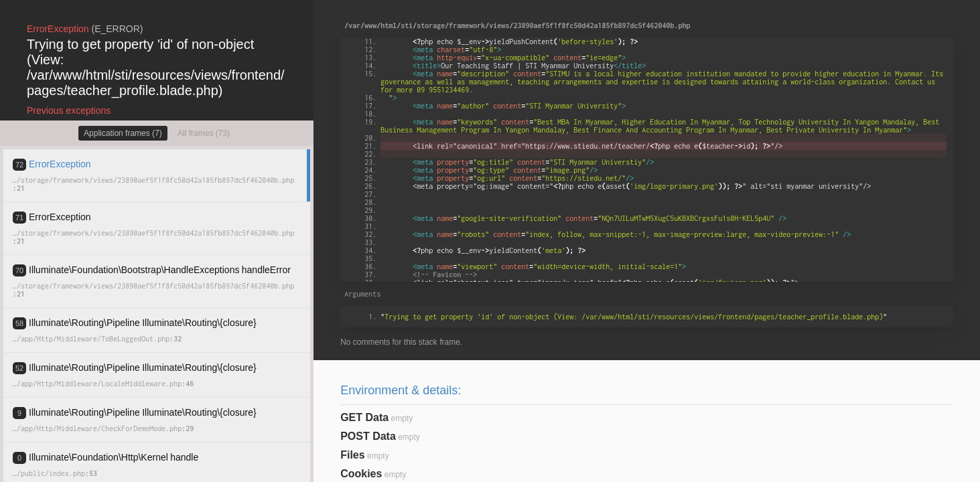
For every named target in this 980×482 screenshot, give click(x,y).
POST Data (368, 436)
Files (352, 455)
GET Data (364, 417)
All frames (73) (204, 133)
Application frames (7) (123, 133)
